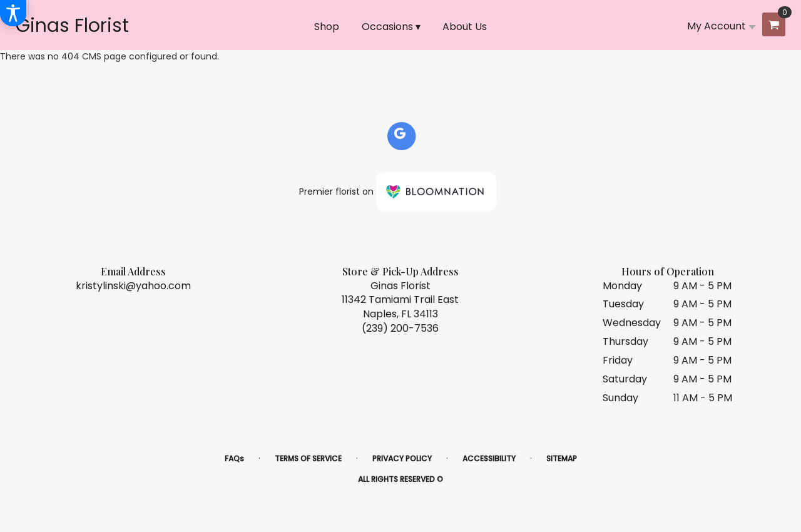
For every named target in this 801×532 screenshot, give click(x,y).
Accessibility (489, 458)
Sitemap (562, 458)
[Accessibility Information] (13, 13)
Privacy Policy (402, 458)
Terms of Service (308, 458)
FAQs (234, 458)
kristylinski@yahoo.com (133, 286)
